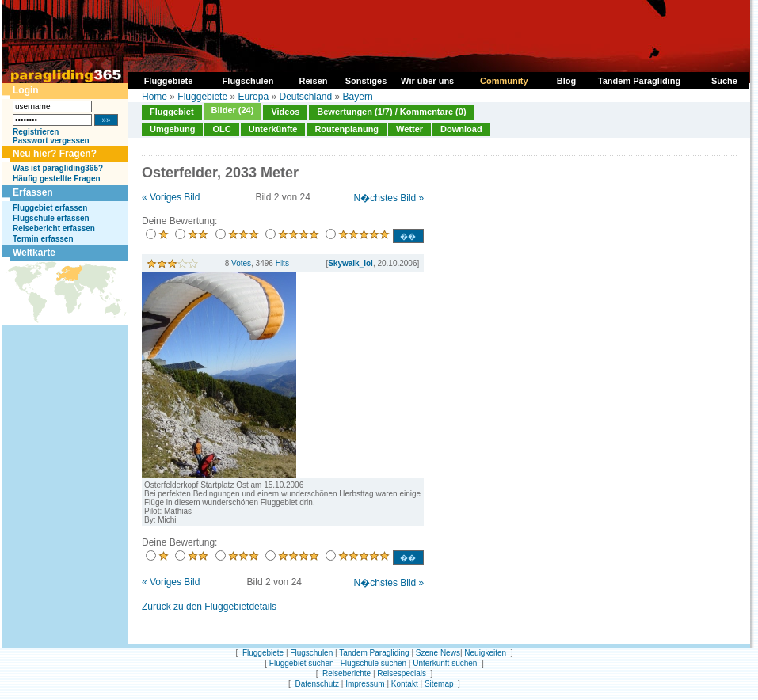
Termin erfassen (43, 239)
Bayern (358, 97)
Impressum (365, 684)
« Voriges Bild (171, 197)
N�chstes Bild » (389, 198)
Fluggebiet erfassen (50, 208)
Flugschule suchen (373, 663)
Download (461, 129)
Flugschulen (311, 653)
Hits (282, 263)
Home (154, 97)
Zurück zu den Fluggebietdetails (209, 607)
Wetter (409, 129)
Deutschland (305, 97)
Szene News (438, 653)
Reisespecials (402, 673)
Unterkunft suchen (445, 663)
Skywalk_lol (350, 263)
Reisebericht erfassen (54, 228)
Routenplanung (347, 129)
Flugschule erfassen (51, 218)
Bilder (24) (233, 110)
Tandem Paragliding (374, 653)
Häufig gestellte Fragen (57, 179)
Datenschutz (317, 684)
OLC (221, 129)
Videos (285, 112)
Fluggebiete (202, 97)
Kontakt (405, 684)
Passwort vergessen (51, 141)
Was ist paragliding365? (58, 168)
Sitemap (439, 684)
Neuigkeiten (485, 653)
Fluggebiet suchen (302, 663)
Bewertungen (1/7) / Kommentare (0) (391, 112)
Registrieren (36, 132)
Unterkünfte (273, 129)
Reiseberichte (347, 673)
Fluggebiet (172, 112)
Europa (253, 97)
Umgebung (172, 129)
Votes (241, 263)
